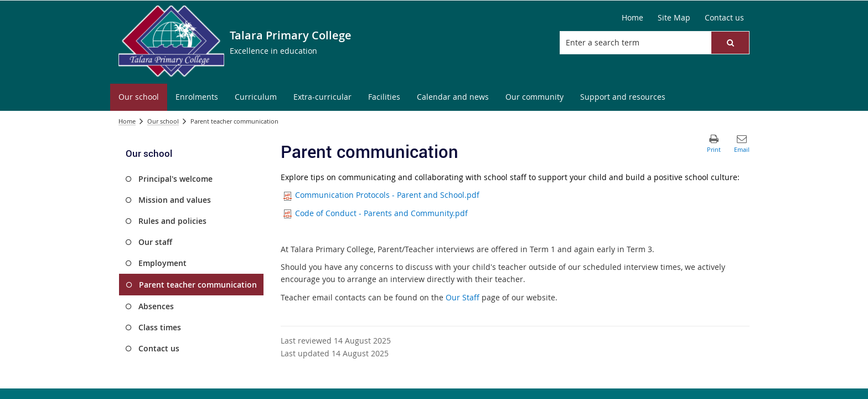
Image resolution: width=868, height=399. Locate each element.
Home (127, 121)
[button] (730, 43)
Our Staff (464, 297)
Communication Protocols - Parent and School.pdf (381, 195)
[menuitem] (139, 97)
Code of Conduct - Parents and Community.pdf (376, 213)
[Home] (632, 18)
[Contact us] (724, 18)
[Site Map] (674, 18)
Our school (163, 121)
